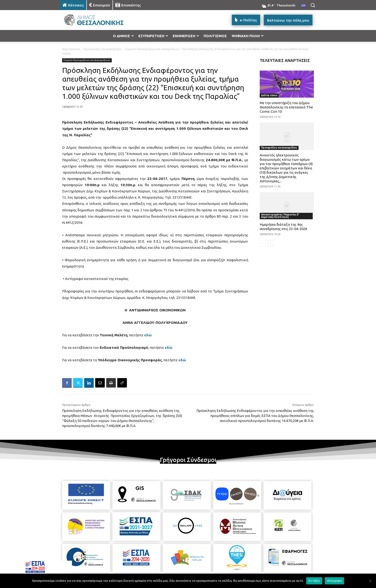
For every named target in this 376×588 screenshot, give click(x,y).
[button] (313, 5)
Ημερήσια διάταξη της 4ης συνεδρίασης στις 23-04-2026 (283, 227)
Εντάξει (314, 581)
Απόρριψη (334, 581)
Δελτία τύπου (269, 95)
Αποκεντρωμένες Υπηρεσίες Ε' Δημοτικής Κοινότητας (280, 216)
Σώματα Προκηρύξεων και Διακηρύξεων (152, 49)
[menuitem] (304, 6)
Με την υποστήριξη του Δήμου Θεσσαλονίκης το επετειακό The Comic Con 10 (286, 107)
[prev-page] (263, 243)
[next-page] (270, 243)
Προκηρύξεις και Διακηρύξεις (103, 49)
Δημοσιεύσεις (71, 49)
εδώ (148, 335)
